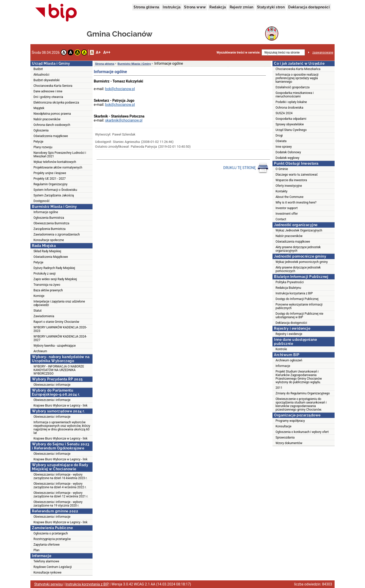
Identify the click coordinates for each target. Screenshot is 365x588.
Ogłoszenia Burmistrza (49, 218)
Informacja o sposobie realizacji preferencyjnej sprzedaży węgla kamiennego (297, 78)
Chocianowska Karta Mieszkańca (298, 69)
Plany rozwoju (43, 147)
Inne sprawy (284, 147)
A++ (107, 52)
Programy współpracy (290, 421)
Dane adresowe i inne (48, 91)
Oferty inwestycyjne (289, 186)
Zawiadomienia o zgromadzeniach (57, 234)
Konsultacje (284, 426)
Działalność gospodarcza (293, 87)
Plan (36, 550)
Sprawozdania (285, 438)
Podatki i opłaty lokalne (291, 102)
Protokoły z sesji (44, 274)
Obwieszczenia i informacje (52, 385)
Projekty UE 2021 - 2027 (50, 179)
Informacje (283, 366)
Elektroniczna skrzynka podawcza (56, 103)
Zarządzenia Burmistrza (50, 229)
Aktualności (41, 75)
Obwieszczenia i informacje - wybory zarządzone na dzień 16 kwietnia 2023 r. (60, 476)
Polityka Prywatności (290, 282)
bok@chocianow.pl (120, 89)
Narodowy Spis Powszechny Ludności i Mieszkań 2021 (60, 155)
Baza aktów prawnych (48, 290)
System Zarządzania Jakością (54, 195)
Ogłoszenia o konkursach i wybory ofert (302, 432)
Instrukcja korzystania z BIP (294, 293)
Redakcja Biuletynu (288, 288)
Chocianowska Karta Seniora (53, 86)
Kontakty (281, 191)
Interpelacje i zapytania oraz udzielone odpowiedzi (59, 303)
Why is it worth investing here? (296, 203)
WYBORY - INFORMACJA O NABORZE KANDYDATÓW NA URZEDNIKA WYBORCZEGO (59, 370)
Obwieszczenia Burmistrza (51, 223)
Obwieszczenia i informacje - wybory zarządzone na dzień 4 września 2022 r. (60, 485)
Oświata (281, 141)
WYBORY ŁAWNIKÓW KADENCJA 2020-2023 (60, 329)
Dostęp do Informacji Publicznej (297, 299)
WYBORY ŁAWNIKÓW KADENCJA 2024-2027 (60, 338)
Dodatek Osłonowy (288, 152)
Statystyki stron (271, 7)
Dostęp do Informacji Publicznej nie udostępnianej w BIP (299, 315)
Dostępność (42, 201)
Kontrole (281, 349)
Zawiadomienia (44, 316)
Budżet (38, 69)
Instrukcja (172, 7)
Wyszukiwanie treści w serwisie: (238, 53)
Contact (281, 219)
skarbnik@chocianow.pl (124, 120)
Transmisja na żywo (47, 285)
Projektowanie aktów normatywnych (58, 167)
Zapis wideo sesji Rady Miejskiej (55, 279)
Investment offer (287, 214)
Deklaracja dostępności (309, 7)
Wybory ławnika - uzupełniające (55, 346)
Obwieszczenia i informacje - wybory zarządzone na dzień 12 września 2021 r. (61, 495)
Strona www (195, 7)
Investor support (287, 208)
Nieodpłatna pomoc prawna (52, 114)
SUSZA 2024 (284, 113)
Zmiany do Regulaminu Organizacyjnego (303, 393)
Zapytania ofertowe (47, 545)
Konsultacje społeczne (49, 240)
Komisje (39, 296)
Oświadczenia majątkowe (51, 136)
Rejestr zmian (242, 7)
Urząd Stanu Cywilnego (291, 130)
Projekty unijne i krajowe (50, 173)
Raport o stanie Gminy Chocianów (56, 322)
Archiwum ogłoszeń (289, 360)
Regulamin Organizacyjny (50, 184)
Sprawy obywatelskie (290, 124)
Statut (38, 311)
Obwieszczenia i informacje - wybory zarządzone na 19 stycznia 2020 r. (58, 504)
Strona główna (146, 7)
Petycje (38, 142)
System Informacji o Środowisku (55, 190)
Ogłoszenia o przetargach (51, 533)
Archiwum (40, 351)
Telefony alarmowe (46, 561)
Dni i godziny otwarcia (48, 97)
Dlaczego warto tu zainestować (297, 175)
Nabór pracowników (47, 119)
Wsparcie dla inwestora (291, 180)
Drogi (279, 136)
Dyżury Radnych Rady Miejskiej (54, 268)
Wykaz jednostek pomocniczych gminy (302, 262)
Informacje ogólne (46, 212)
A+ (98, 52)
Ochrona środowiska (289, 108)
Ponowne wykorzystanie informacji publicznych (299, 306)
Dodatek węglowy (287, 158)
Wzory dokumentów (289, 443)
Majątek (39, 108)
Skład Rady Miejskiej (47, 251)
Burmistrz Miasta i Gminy (134, 64)
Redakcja (218, 7)
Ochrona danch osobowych (52, 125)
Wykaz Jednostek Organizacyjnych (299, 230)
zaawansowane (323, 53)
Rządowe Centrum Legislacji (53, 567)
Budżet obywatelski (47, 80)
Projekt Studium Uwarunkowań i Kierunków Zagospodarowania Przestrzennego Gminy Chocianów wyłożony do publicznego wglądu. (299, 377)
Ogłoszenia (41, 130)
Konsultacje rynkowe (47, 573)
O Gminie (282, 169)
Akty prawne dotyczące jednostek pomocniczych (298, 269)
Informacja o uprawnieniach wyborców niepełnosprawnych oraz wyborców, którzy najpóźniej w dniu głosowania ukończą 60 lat (62, 428)
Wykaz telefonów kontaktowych (55, 162)
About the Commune (289, 197)
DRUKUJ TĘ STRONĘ (246, 168)
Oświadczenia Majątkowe (51, 257)
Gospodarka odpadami (291, 119)
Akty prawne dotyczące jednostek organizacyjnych (298, 249)
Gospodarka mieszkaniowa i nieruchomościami (295, 95)
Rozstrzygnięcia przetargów (52, 539)
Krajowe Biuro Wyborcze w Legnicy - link (60, 406)
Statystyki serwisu (49, 584)
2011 (279, 388)
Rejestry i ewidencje (289, 334)
